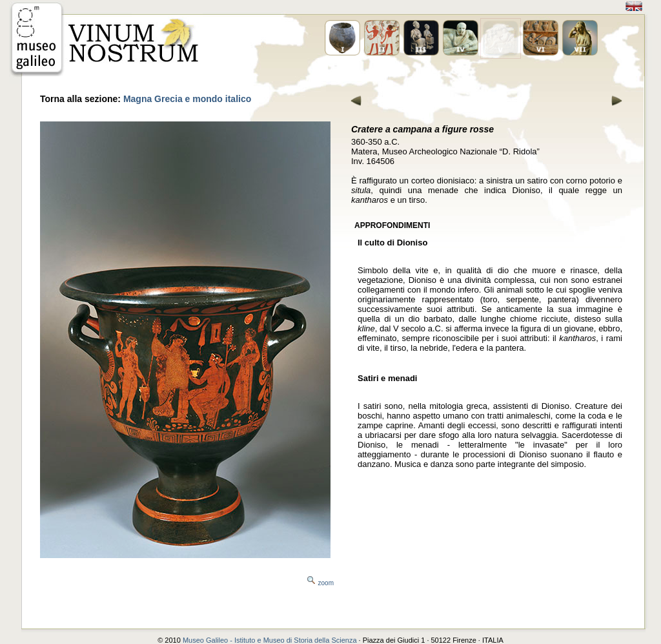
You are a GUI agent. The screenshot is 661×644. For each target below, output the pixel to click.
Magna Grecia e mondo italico (187, 99)
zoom (326, 583)
